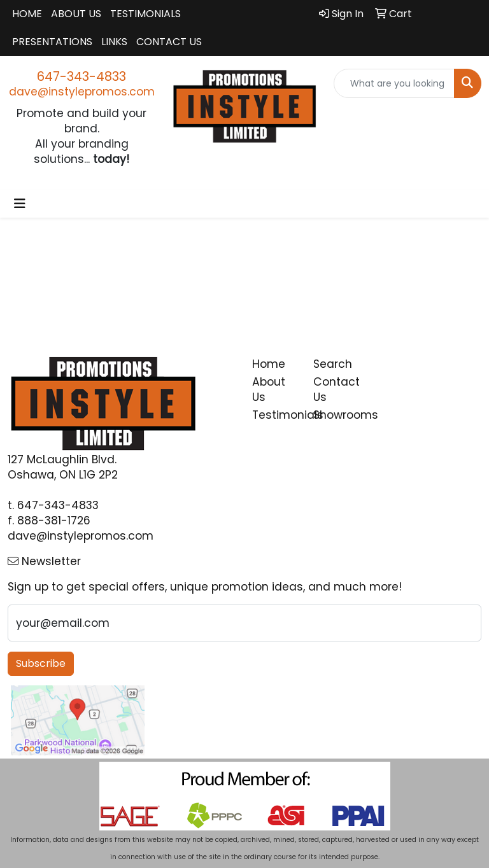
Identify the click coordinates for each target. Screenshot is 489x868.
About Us (76, 14)
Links (114, 42)
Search (333, 364)
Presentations (52, 42)
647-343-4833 (81, 76)
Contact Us (169, 42)
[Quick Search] (394, 83)
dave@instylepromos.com (82, 92)
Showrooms (336, 415)
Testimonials (145, 14)
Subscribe (41, 663)
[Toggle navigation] (20, 204)
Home (27, 14)
